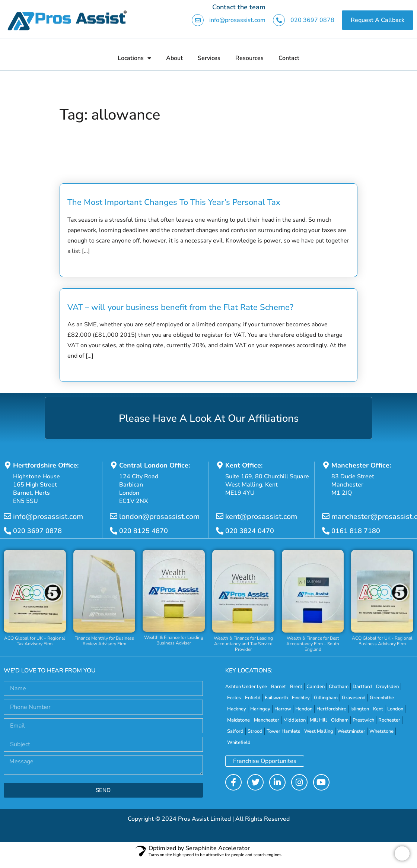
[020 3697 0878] (7, 531)
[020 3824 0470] (220, 531)
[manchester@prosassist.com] (326, 517)
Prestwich (363, 720)
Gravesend (354, 698)
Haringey (260, 709)
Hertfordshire (331, 709)
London (395, 709)
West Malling (319, 731)
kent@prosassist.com (261, 517)
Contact (289, 58)
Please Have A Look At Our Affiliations (209, 418)
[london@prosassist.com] (114, 517)
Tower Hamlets (283, 731)
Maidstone (238, 720)
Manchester (267, 720)
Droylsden (387, 687)
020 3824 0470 (250, 531)
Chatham (339, 687)
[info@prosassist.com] (7, 517)
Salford (235, 731)
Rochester (389, 720)
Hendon (304, 709)
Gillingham (326, 698)
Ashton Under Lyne (246, 687)
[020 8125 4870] (114, 531)
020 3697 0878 (312, 20)
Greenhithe (382, 698)
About (174, 58)
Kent (378, 709)
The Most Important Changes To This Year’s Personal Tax (174, 203)
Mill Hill (318, 720)
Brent (296, 687)
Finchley (301, 698)
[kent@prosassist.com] (220, 517)
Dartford (362, 687)
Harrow (283, 709)
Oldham (340, 720)
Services (209, 58)
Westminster (351, 731)
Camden (316, 687)
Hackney (237, 709)
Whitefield (239, 742)
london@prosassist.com (159, 517)
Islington (360, 709)
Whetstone (381, 731)
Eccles (234, 698)
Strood (255, 731)
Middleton (295, 720)
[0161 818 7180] (326, 531)
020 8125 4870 (144, 531)
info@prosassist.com (237, 20)
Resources (249, 58)
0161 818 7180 (356, 531)
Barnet (278, 687)
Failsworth (276, 698)
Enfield (253, 698)
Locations (134, 58)
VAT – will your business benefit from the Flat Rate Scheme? (180, 307)
